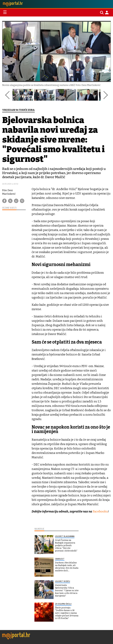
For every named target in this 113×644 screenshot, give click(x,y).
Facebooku (100, 511)
